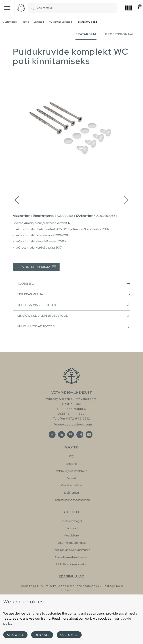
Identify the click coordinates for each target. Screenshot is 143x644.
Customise (69, 635)
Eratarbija (86, 34)
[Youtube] (89, 435)
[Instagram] (80, 435)
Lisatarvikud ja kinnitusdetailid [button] (74, 316)
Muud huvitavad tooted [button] (74, 326)
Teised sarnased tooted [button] (74, 305)
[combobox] (77, 8)
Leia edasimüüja (74, 294)
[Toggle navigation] (7, 8)
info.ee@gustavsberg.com (71, 424)
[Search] (32, 8)
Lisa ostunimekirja (36, 267)
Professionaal (120, 34)
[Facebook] (52, 435)
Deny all (42, 635)
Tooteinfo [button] (74, 284)
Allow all (15, 635)
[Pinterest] (71, 435)
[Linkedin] (61, 435)
